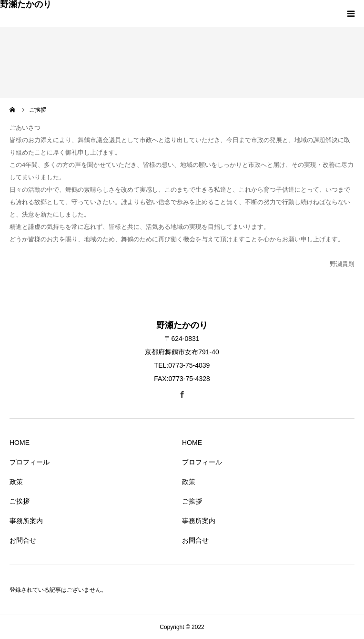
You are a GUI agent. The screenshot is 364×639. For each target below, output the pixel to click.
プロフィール (30, 462)
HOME (20, 443)
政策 (16, 482)
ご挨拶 (20, 501)
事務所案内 (26, 521)
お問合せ (23, 540)
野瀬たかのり (26, 4)
